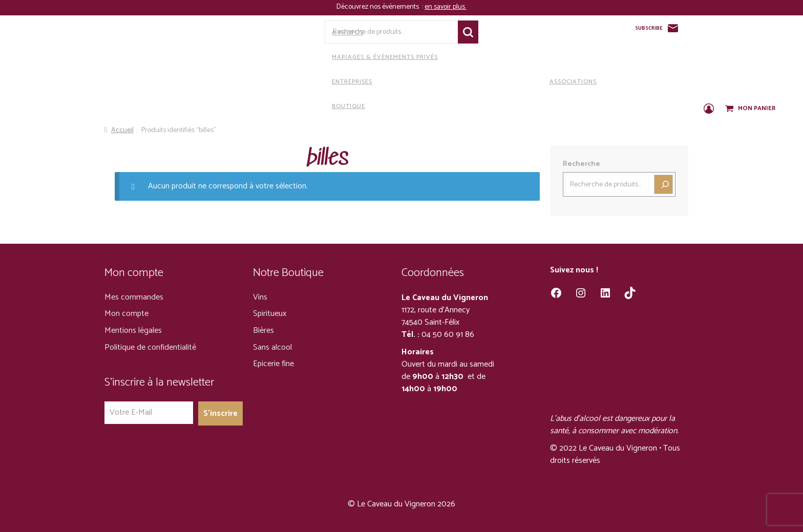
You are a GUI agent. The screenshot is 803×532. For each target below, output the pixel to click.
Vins (260, 297)
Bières (263, 331)
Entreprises (274, 81)
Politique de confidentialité (150, 347)
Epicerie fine (273, 364)
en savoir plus (446, 7)
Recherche (468, 32)
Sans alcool (272, 347)
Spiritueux (270, 314)
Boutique (270, 106)
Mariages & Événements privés (307, 57)
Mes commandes (134, 297)
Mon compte (126, 314)
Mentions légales (133, 331)
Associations (495, 81)
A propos (270, 32)
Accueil (122, 130)
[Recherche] (663, 184)
